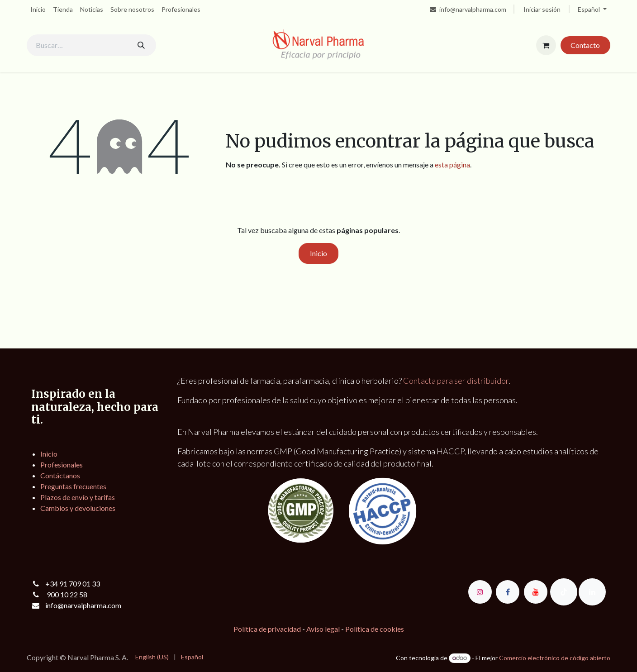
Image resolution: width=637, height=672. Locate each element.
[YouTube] (536, 592)
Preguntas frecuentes (73, 486)
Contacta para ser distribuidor (456, 381)
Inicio (318, 253)
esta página (452, 164)
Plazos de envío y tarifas (78, 497)
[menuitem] (38, 9)
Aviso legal (323, 629)
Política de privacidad (267, 629)
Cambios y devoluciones (78, 508)
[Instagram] (480, 592)
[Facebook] (508, 592)
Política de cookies (375, 629)
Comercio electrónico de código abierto (555, 658)
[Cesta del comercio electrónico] (546, 45)
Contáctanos (60, 475)
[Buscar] (141, 45)
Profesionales (62, 465)
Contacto (585, 45)
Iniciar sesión (542, 9)
